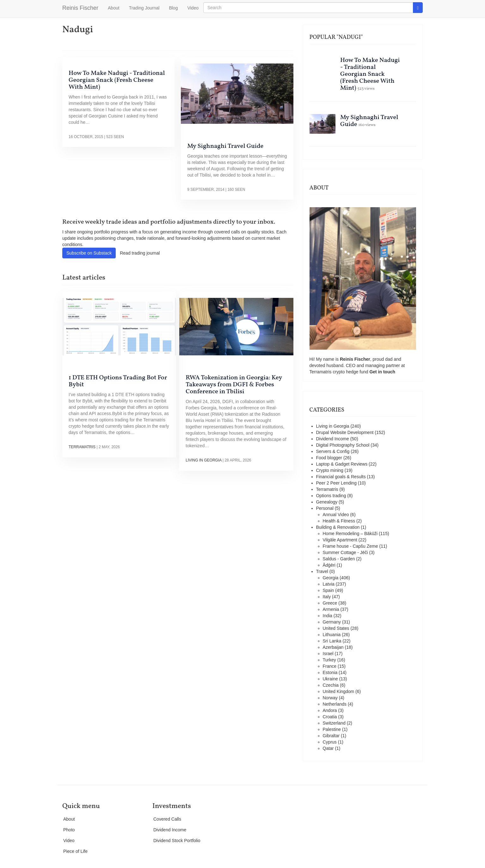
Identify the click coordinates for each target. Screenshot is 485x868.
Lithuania (332, 635)
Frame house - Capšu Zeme (350, 546)
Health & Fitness (339, 521)
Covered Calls (167, 819)
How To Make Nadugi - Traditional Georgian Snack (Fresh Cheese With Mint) (117, 80)
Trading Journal (144, 8)
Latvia (329, 584)
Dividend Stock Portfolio (177, 841)
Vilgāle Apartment (340, 540)
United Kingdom (339, 691)
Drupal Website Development (345, 432)
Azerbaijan (333, 647)
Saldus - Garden (339, 559)
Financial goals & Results (341, 477)
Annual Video (336, 515)
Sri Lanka (332, 641)
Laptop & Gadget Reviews (342, 464)
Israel (328, 654)
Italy (327, 597)
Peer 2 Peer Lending (336, 483)
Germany (332, 622)
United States (336, 628)
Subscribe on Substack (89, 253)
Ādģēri (329, 565)
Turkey (329, 660)
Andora (330, 710)
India (328, 616)
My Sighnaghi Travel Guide (225, 146)
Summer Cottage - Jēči (345, 552)
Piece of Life (75, 851)
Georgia (331, 578)
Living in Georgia (203, 460)
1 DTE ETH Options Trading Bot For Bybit (118, 381)
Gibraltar (331, 736)
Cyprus (330, 742)
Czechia (331, 685)
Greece (330, 603)
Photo (69, 830)
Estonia (330, 672)
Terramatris (82, 447)
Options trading (331, 496)
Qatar (328, 748)
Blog (173, 8)
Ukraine (330, 679)
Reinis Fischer (80, 8)
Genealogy (327, 502)
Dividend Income (333, 439)
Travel (322, 571)
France (330, 666)
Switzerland (334, 723)
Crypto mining (330, 470)
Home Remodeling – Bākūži (350, 533)
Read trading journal (140, 253)
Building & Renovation (338, 527)
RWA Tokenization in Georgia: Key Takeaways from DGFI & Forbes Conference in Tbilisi (234, 385)
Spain (328, 590)
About (114, 8)
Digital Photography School (343, 445)
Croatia (330, 717)
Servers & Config (333, 451)
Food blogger (329, 458)
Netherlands (335, 704)
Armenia (331, 609)
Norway (330, 698)
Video (193, 8)
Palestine (332, 729)
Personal (325, 508)
